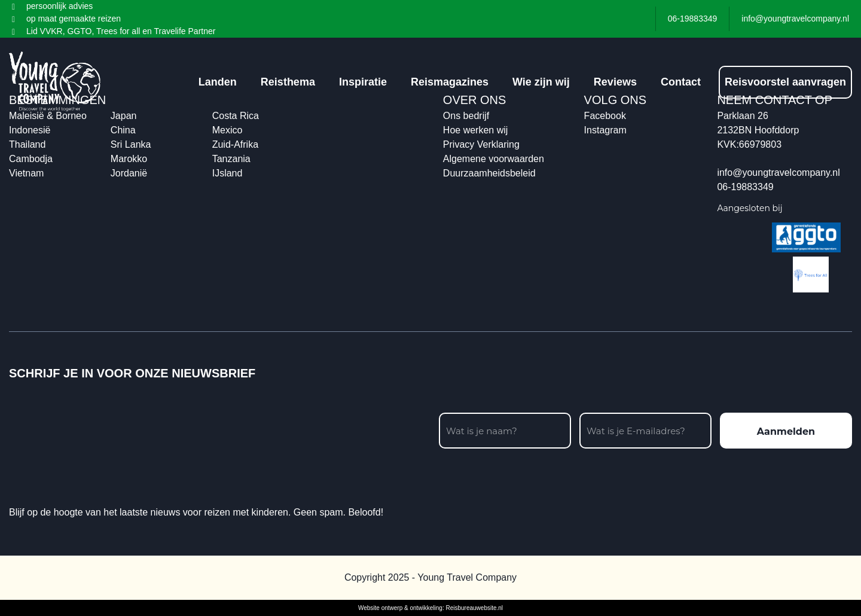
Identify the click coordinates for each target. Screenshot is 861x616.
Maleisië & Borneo (48, 116)
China (123, 130)
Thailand (27, 144)
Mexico (228, 130)
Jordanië (129, 173)
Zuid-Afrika (235, 144)
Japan (124, 116)
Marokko (129, 159)
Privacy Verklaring (481, 144)
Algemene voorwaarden (494, 159)
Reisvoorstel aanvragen (785, 82)
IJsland (228, 173)
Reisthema (288, 82)
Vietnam (26, 173)
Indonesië (30, 130)
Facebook (605, 116)
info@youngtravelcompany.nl (778, 173)
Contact (681, 82)
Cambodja (31, 159)
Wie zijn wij (541, 82)
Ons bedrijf (466, 116)
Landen (218, 82)
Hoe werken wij (475, 130)
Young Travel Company (467, 577)
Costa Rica (236, 116)
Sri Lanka (131, 144)
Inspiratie (363, 82)
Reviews (615, 82)
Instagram (605, 130)
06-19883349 (745, 187)
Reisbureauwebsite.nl (474, 608)
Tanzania (231, 159)
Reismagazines (450, 82)
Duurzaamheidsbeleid (489, 173)
